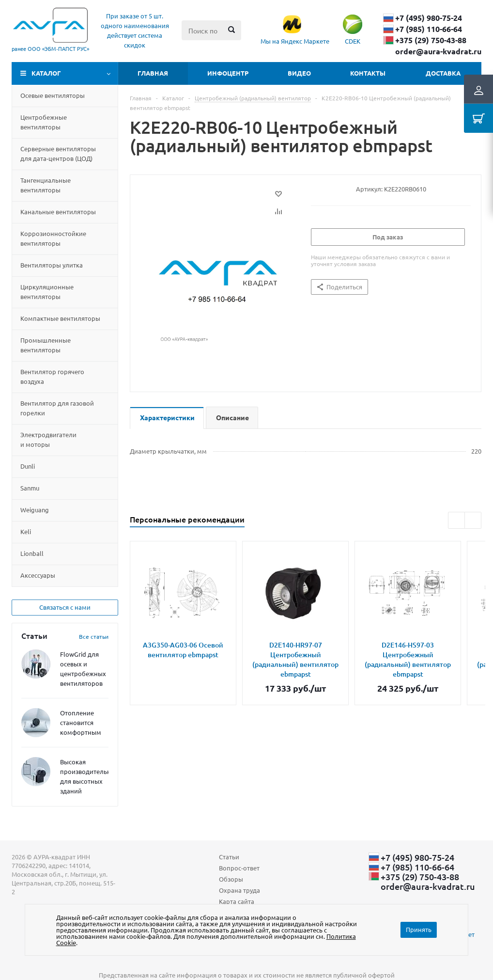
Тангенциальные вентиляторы (46, 185)
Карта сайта (237, 901)
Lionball (32, 553)
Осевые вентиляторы (53, 95)
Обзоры (231, 879)
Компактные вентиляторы (60, 318)
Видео (299, 73)
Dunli (28, 466)
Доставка (443, 73)
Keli (26, 531)
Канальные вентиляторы (58, 212)
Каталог (46, 73)
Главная (153, 73)
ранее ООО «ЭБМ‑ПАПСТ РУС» (50, 48)
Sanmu (30, 488)
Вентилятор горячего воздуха (52, 376)
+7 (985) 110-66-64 (429, 29)
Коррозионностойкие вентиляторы (53, 238)
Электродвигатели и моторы (48, 439)
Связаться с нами (65, 607)
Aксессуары (38, 575)
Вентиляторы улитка (52, 265)
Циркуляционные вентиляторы (47, 292)
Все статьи (94, 636)
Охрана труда (239, 890)
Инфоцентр (228, 73)
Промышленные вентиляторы (46, 345)
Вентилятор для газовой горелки (57, 408)
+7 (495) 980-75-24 (429, 18)
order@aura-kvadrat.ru (438, 51)
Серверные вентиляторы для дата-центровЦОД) (58, 153)
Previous (456, 520)
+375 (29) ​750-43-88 (431, 40)
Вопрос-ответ (239, 868)
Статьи (229, 857)
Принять (419, 929)
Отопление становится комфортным (81, 722)
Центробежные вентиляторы (44, 122)
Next (473, 520)
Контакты (368, 73)
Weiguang (35, 510)
